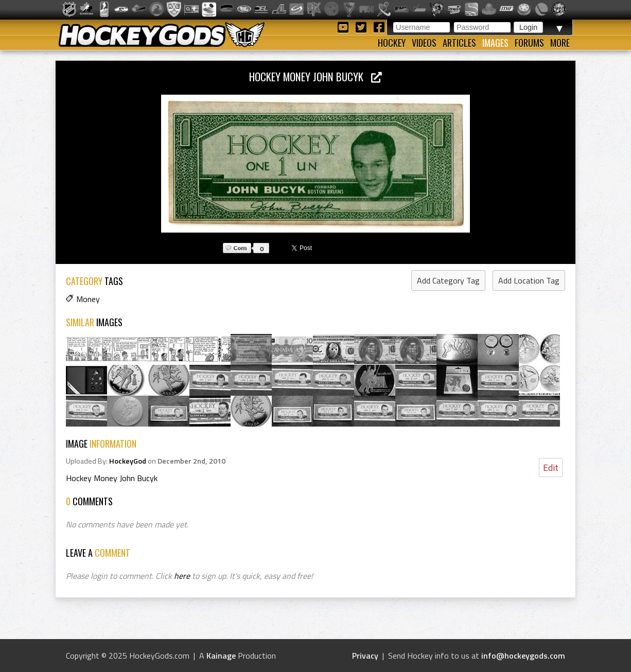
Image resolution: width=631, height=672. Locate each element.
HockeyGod (128, 461)
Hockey (392, 43)
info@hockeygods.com (523, 656)
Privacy (365, 656)
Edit (551, 467)
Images (495, 43)
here (182, 576)
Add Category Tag (448, 280)
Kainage (221, 656)
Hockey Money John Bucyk (315, 76)
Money (88, 299)
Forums (529, 43)
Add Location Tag (529, 280)
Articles (459, 43)
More (560, 43)
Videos (424, 43)
